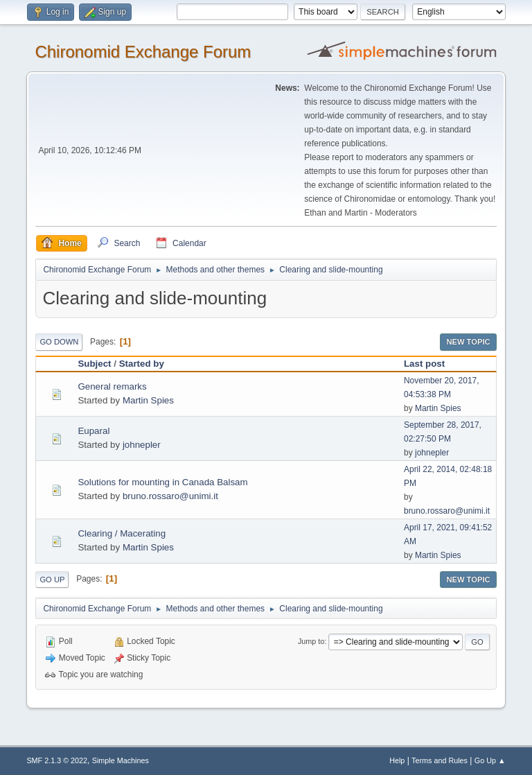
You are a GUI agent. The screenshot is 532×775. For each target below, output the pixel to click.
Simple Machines (121, 760)
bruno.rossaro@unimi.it (170, 496)
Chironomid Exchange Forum (143, 52)
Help (397, 760)
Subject (94, 364)
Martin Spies (148, 400)
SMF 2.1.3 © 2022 (57, 760)
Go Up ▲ (490, 760)
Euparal (94, 431)
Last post (424, 364)
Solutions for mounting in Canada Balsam (162, 482)
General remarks (112, 386)
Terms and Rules (440, 760)
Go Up (52, 580)
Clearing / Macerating (122, 533)
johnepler (142, 445)
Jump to (311, 641)
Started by (142, 364)
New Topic (468, 342)
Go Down (59, 342)
